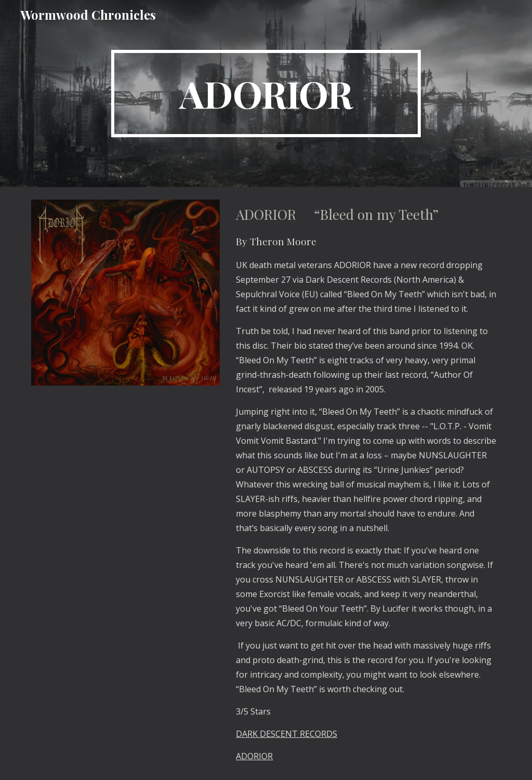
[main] (266, 94)
